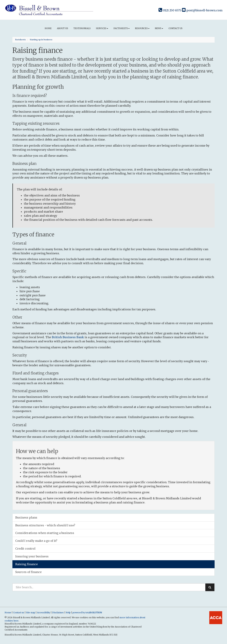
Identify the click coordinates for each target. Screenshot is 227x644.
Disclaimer (58, 613)
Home (48, 28)
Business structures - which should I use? (45, 525)
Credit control (25, 549)
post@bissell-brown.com (202, 10)
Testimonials (82, 28)
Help (68, 613)
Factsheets (122, 28)
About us (63, 28)
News (159, 28)
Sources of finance (28, 572)
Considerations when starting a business (45, 533)
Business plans (26, 517)
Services (102, 28)
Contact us (175, 28)
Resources (142, 28)
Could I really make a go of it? (36, 541)
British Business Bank (68, 337)
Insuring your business (32, 556)
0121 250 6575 (170, 10)
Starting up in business (41, 40)
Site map (31, 613)
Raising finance (27, 564)
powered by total (87, 613)
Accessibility (44, 613)
